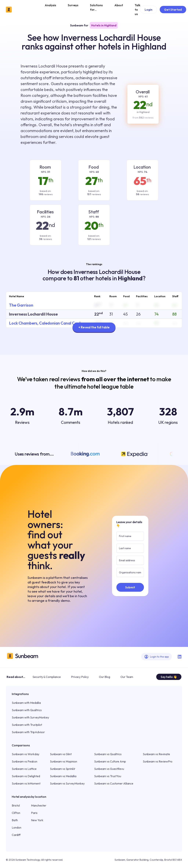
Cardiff (16, 835)
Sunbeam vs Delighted (26, 776)
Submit (130, 587)
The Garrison (21, 305)
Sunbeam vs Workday (26, 754)
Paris (34, 813)
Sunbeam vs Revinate (156, 754)
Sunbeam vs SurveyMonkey (67, 783)
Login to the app (157, 657)
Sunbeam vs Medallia (63, 776)
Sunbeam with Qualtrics (27, 710)
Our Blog (105, 677)
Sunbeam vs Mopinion (64, 761)
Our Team (127, 677)
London (17, 827)
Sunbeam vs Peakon (25, 761)
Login (149, 10)
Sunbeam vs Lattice (24, 769)
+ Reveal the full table (94, 327)
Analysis (50, 5)
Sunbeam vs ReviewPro (158, 761)
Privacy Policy (80, 677)
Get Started (173, 10)
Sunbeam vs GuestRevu (109, 769)
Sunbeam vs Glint (61, 754)
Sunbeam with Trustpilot (27, 725)
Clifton (16, 813)
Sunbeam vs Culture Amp (110, 761)
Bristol (16, 805)
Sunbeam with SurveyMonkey (30, 717)
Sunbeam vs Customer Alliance (114, 783)
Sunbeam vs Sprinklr (63, 769)
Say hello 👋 (169, 677)
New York (37, 820)
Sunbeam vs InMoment (26, 783)
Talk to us (138, 10)
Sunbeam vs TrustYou (108, 776)
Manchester (39, 805)
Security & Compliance (47, 677)
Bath (15, 820)
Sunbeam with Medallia (26, 703)
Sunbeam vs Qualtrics (108, 754)
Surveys (73, 5)
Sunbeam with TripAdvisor (28, 732)
